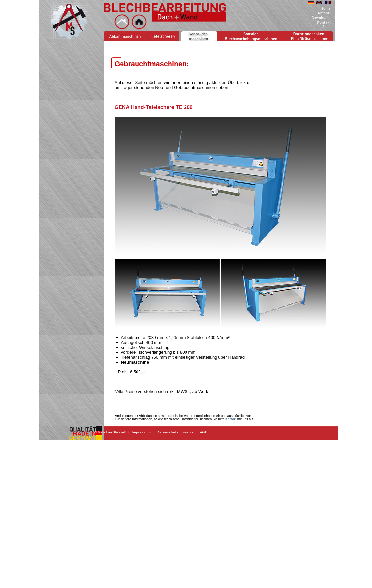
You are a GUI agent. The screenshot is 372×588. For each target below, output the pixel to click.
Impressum (141, 432)
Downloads (321, 18)
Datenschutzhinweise (175, 432)
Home (326, 9)
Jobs (326, 27)
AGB (204, 432)
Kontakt (324, 22)
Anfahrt (324, 13)
